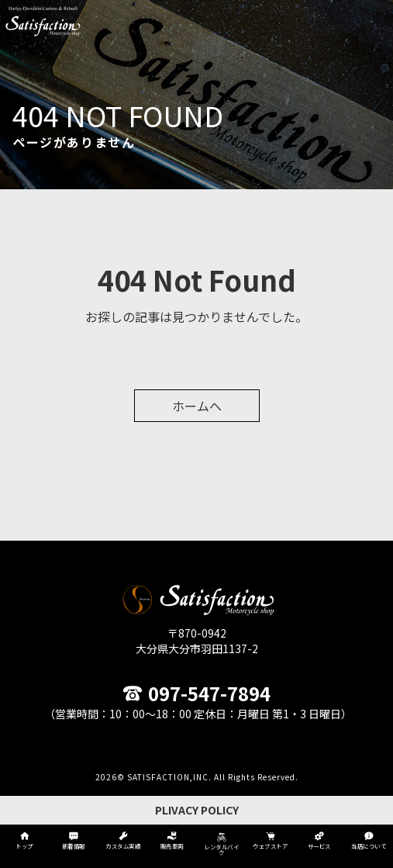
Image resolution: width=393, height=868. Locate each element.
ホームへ (197, 406)
